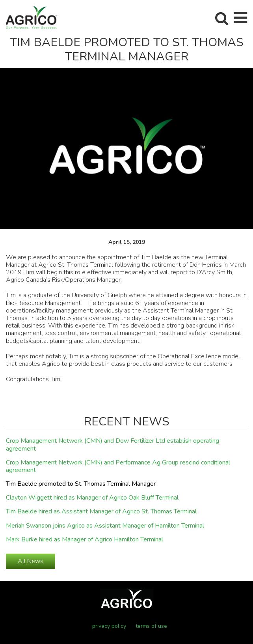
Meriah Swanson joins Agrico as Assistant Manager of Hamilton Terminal (105, 526)
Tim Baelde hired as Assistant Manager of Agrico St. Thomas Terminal (101, 512)
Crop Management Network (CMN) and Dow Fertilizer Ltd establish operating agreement (113, 445)
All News (31, 561)
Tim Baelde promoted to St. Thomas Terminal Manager (81, 484)
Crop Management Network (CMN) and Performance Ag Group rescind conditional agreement (118, 467)
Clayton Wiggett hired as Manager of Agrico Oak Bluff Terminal (92, 498)
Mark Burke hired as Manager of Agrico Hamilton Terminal (85, 540)
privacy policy (109, 626)
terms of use (151, 626)
